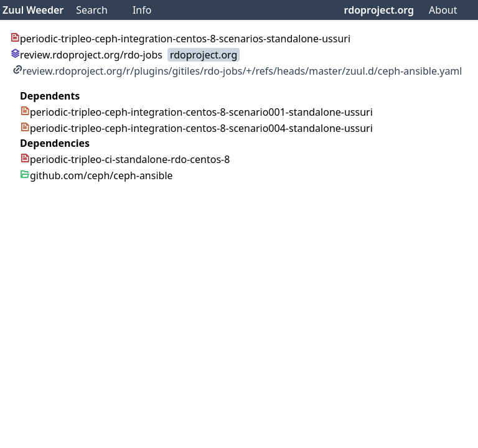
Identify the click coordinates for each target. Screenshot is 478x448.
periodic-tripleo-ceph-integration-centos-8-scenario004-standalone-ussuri (196, 128)
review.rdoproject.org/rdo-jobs (86, 55)
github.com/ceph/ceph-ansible (96, 175)
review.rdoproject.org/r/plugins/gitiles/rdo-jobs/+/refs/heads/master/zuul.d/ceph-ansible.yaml (237, 71)
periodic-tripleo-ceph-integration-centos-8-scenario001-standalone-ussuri (196, 112)
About (443, 10)
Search (92, 10)
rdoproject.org (379, 10)
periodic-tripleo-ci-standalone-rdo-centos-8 (125, 159)
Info (142, 10)
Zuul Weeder (33, 10)
